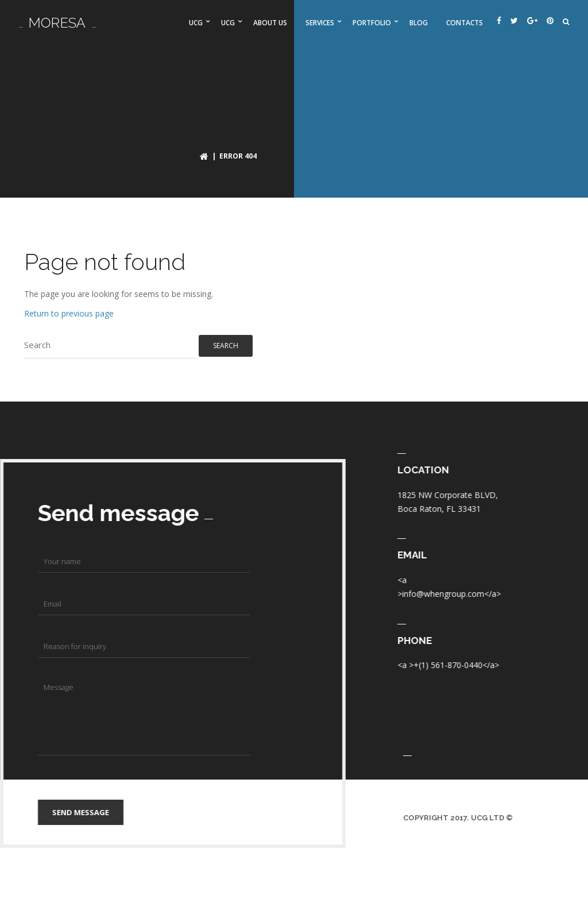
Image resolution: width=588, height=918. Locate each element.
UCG (196, 23)
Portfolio (372, 23)
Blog (419, 23)
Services (320, 23)
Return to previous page (69, 313)
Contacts (465, 23)
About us (270, 23)
